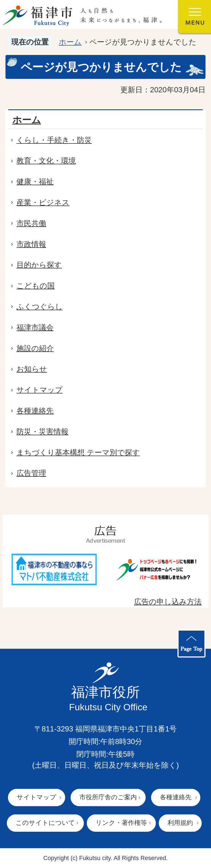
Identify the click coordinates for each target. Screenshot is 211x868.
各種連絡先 (35, 411)
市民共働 (31, 223)
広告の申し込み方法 (168, 602)
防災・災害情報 (42, 432)
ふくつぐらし (40, 307)
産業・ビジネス (43, 202)
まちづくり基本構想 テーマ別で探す (78, 452)
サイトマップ (40, 390)
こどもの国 (36, 286)
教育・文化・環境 (46, 161)
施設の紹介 (35, 348)
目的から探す (39, 265)
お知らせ (32, 369)
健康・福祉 (35, 181)
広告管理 (31, 473)
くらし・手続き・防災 (54, 140)
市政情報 (31, 244)
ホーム (70, 42)
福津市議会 (35, 327)
